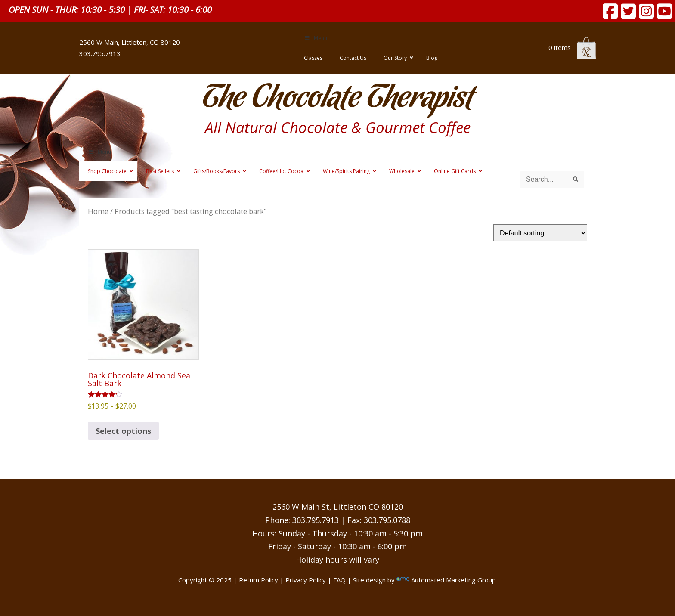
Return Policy (259, 580)
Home (98, 211)
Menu (316, 38)
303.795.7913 (100, 53)
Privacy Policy (306, 580)
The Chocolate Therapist (337, 99)
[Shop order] (540, 233)
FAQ (339, 580)
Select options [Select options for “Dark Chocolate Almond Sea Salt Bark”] (123, 431)
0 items (572, 47)
